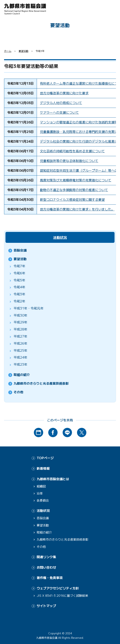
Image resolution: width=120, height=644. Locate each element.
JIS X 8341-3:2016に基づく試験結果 (62, 595)
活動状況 (60, 237)
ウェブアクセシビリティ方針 (58, 588)
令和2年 (19, 301)
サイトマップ (46, 606)
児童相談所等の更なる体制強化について (69, 161)
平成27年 (20, 336)
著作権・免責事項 (50, 578)
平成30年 (20, 315)
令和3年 (19, 294)
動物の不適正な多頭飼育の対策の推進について (74, 190)
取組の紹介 (22, 375)
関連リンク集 (46, 557)
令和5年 (19, 280)
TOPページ (45, 458)
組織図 (41, 486)
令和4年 (19, 287)
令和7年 (19, 266)
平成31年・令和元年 (29, 308)
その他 (18, 392)
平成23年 (20, 364)
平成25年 (20, 350)
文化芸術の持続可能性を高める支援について (72, 151)
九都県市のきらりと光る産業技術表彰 (41, 383)
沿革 (40, 493)
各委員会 (43, 500)
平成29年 (20, 322)
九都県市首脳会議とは (53, 479)
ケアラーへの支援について (59, 112)
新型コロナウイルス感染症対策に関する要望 (72, 199)
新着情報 (43, 468)
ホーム (8, 51)
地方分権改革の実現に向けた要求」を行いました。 (77, 209)
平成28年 (20, 329)
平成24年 (20, 357)
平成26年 (20, 343)
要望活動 (24, 51)
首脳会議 (20, 250)
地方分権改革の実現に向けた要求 (64, 93)
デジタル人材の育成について (61, 103)
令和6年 (19, 273)
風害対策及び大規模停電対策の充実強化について (76, 180)
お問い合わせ (46, 567)
